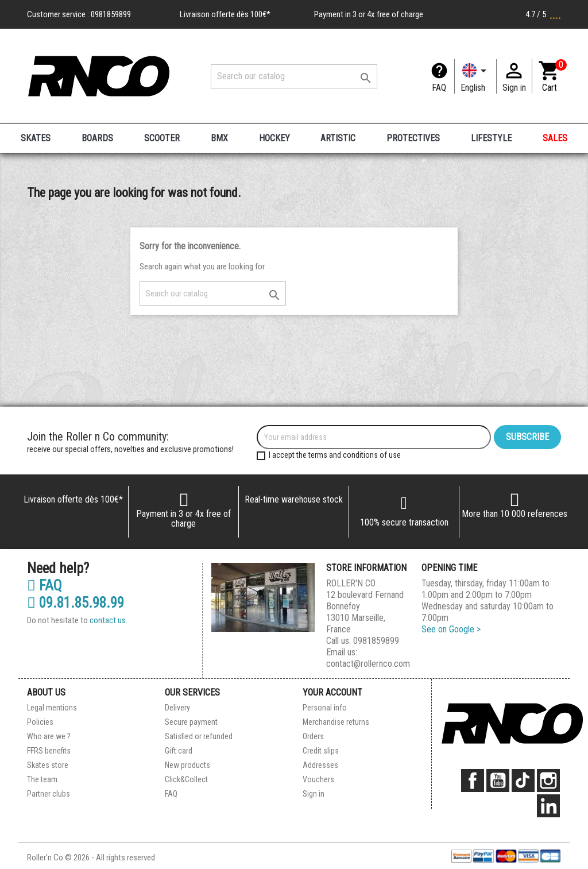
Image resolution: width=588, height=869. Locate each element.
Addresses (320, 765)
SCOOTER (162, 138)
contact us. (109, 620)
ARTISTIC (338, 138)
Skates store (48, 765)
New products (187, 765)
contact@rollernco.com (368, 664)
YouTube (498, 781)
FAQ (439, 88)
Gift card (179, 751)
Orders (313, 736)
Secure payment (191, 722)
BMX (219, 138)
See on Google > (451, 629)
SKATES (36, 138)
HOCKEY (274, 138)
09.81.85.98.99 (76, 603)
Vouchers (318, 779)
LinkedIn (548, 806)
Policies (40, 722)
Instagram (548, 781)
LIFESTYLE (491, 138)
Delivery (177, 708)
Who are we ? (49, 736)
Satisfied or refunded (199, 736)
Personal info (325, 708)
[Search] (294, 76)
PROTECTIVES (413, 138)
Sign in (314, 794)
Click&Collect (186, 779)
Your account (332, 692)
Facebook (473, 781)
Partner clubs (49, 794)
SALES (555, 138)
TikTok (523, 781)
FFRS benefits (49, 751)
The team (42, 779)
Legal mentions (52, 708)
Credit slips (321, 751)
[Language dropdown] (475, 76)
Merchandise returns (336, 722)
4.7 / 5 (543, 14)
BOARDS (97, 138)
